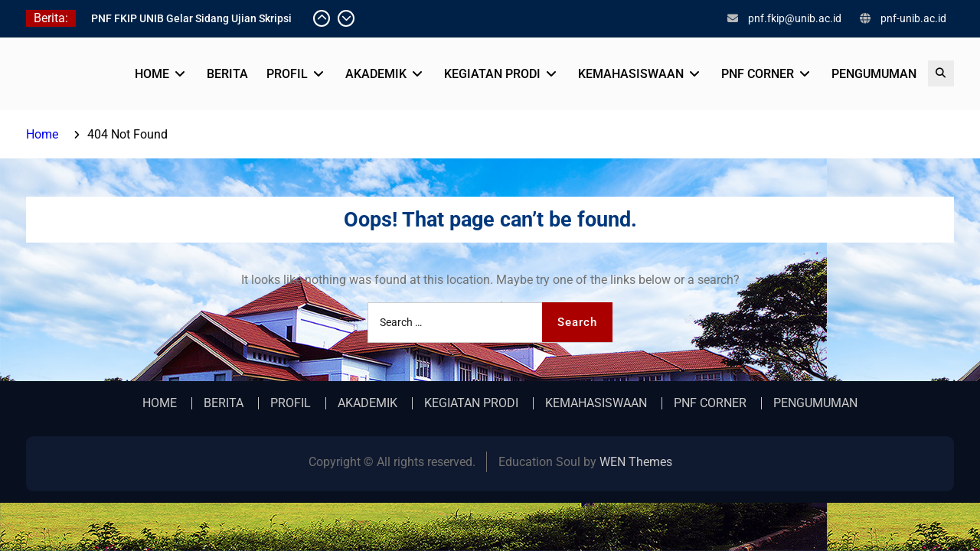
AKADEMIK (376, 74)
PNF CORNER (758, 74)
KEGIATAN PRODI (492, 74)
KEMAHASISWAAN (631, 74)
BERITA (227, 74)
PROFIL (287, 74)
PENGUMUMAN (874, 74)
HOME (152, 74)
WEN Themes (636, 462)
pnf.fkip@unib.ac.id (795, 18)
